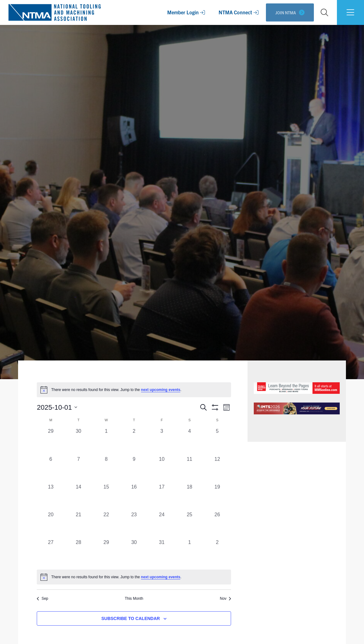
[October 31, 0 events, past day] (162, 553)
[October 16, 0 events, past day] (134, 497)
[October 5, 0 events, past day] (217, 441)
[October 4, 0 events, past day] (189, 441)
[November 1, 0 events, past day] (189, 553)
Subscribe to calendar (130, 618)
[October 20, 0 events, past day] (51, 525)
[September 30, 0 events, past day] (79, 441)
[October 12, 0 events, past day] (217, 469)
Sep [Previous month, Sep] (42, 599)
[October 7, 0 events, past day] (79, 469)
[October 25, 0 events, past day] (189, 525)
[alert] (134, 577)
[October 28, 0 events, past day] (79, 553)
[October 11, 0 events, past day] (189, 469)
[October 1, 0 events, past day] (106, 441)
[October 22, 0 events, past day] (106, 525)
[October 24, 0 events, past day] (162, 525)
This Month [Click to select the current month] (134, 599)
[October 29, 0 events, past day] (106, 553)
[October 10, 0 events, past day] (162, 469)
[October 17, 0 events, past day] (162, 497)
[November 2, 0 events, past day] (217, 553)
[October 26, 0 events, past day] (217, 525)
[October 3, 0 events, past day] (162, 441)
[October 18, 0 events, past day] (189, 497)
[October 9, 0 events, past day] (134, 469)
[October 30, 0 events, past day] (134, 553)
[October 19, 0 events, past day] (217, 497)
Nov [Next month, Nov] (225, 599)
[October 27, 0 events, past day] (51, 553)
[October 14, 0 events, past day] (79, 497)
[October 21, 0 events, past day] (79, 525)
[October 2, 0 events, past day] (134, 441)
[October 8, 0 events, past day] (106, 469)
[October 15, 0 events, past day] (106, 497)
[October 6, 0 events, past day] (51, 469)
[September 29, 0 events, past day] (51, 441)
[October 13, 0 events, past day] (51, 497)
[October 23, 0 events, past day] (134, 525)
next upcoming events (161, 390)
